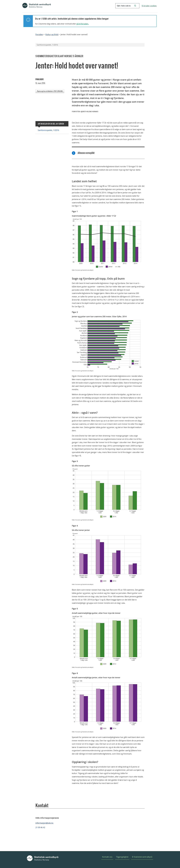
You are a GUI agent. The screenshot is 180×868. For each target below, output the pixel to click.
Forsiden (39, 35)
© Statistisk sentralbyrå (142, 857)
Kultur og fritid (52, 35)
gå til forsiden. (83, 24)
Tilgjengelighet (122, 857)
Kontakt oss (107, 857)
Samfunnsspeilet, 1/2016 (48, 130)
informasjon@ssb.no (44, 823)
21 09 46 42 (40, 827)
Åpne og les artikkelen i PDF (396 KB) (50, 91)
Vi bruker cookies (149, 6)
